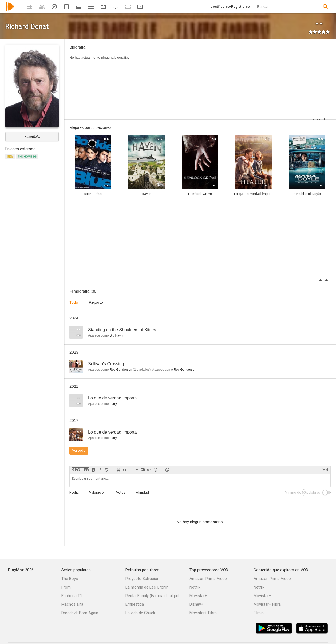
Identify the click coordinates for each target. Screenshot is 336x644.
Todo (74, 302)
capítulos (142, 370)
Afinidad (142, 492)
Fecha (74, 492)
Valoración (97, 492)
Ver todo (79, 451)
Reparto (96, 302)
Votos (121, 492)
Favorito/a (32, 136)
